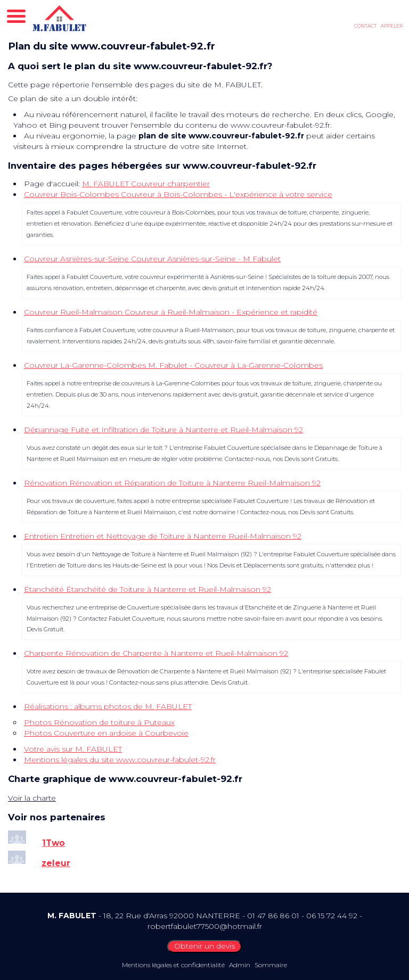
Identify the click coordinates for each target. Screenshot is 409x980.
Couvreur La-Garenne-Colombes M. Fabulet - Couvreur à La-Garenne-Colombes (173, 365)
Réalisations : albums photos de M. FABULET (108, 706)
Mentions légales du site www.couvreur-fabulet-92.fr (120, 760)
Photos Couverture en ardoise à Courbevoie (106, 733)
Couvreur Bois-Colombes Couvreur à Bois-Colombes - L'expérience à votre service (178, 194)
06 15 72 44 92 (332, 916)
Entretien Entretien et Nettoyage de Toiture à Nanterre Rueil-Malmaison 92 (163, 536)
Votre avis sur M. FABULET (73, 749)
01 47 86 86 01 (273, 916)
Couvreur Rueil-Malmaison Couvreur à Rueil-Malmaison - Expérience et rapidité (171, 312)
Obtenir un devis (204, 946)
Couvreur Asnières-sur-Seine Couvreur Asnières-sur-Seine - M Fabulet (152, 259)
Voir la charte (32, 798)
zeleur (56, 863)
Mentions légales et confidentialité (173, 965)
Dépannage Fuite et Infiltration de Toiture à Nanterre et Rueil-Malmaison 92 (163, 430)
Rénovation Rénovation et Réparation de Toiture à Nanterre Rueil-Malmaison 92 (172, 483)
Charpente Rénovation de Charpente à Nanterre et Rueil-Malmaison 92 (156, 653)
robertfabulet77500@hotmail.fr (205, 926)
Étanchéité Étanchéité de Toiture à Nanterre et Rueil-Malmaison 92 (148, 589)
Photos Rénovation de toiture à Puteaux (99, 722)
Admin (240, 965)
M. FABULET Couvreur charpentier (146, 184)
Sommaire (271, 965)
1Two (54, 843)
